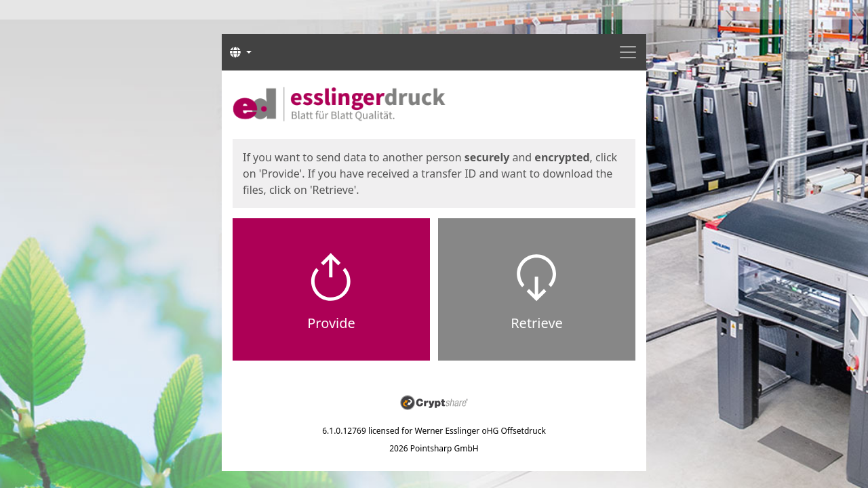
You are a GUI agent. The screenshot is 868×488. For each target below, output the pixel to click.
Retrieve (537, 323)
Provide (331, 323)
